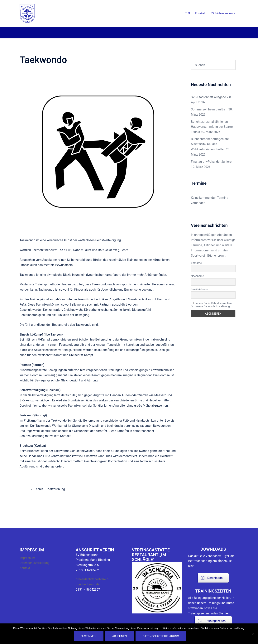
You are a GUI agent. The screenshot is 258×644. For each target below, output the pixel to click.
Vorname (196, 263)
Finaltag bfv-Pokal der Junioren (212, 162)
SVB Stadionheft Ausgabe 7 (210, 97)
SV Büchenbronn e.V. (223, 13)
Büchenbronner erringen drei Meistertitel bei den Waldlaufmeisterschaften (210, 144)
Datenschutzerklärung (35, 563)
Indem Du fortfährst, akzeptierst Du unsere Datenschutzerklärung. (212, 305)
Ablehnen (120, 636)
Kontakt (25, 568)
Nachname (198, 276)
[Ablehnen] (253, 634)
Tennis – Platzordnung (50, 489)
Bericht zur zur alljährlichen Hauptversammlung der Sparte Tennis (212, 127)
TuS (188, 13)
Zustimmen (89, 636)
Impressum (27, 558)
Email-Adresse (200, 289)
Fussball (200, 13)
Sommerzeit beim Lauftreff (209, 109)
